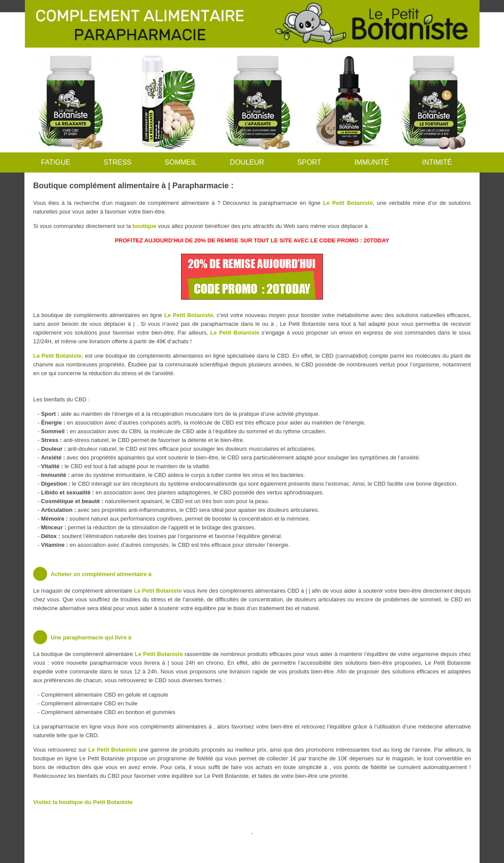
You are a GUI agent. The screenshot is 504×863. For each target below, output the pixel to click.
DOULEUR (247, 162)
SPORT (309, 162)
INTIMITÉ (437, 162)
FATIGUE (56, 162)
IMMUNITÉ (372, 162)
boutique (145, 226)
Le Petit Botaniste (348, 203)
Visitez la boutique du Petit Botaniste (83, 802)
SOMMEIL (181, 162)
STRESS (117, 162)
